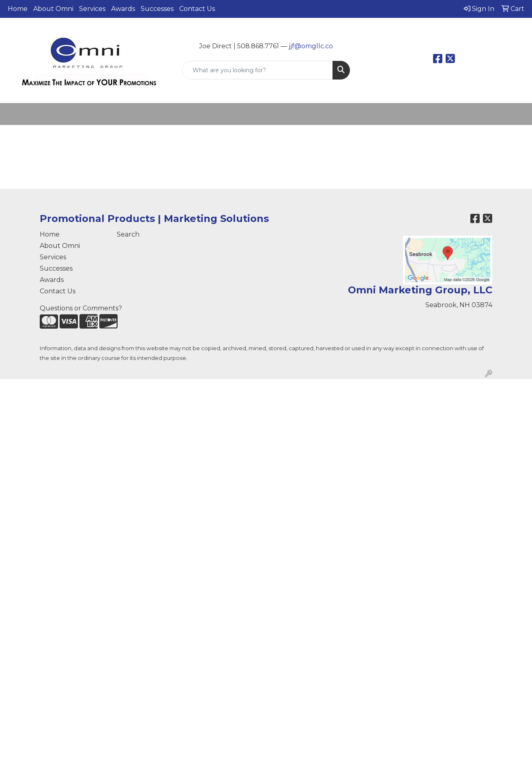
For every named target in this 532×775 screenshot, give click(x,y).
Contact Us (197, 9)
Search (128, 234)
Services (92, 9)
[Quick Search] (257, 70)
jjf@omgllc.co (311, 46)
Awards (123, 9)
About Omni (53, 9)
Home (18, 9)
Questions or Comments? (81, 308)
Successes (157, 9)
